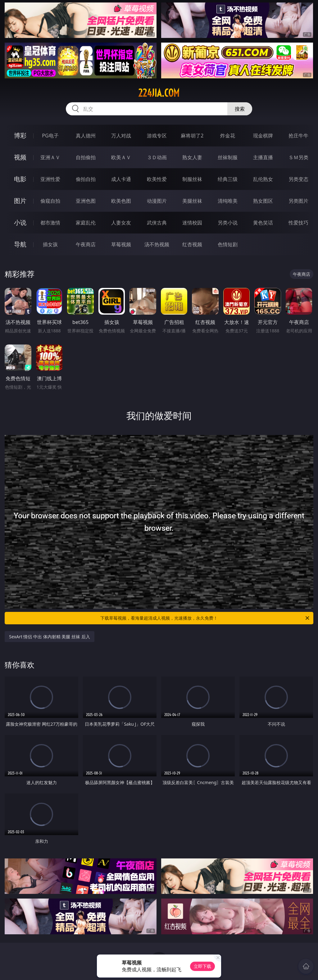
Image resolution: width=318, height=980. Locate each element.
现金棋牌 (263, 136)
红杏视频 (192, 244)
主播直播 (263, 157)
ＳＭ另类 (298, 157)
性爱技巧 (298, 223)
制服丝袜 (192, 179)
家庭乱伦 (86, 223)
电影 (20, 179)
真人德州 (86, 136)
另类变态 (298, 179)
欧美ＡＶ (121, 157)
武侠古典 (157, 223)
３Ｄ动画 (157, 157)
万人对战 (121, 136)
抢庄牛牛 (298, 136)
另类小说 (228, 223)
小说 (20, 222)
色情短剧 (228, 244)
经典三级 (228, 179)
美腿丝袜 (192, 201)
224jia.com (159, 93)
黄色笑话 (263, 223)
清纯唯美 (228, 201)
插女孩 (50, 244)
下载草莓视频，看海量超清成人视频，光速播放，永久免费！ (205, 618)
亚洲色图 (86, 201)
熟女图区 (263, 201)
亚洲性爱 (50, 179)
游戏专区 (157, 136)
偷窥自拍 (50, 201)
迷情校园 (192, 223)
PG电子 (50, 136)
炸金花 (228, 136)
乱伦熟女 (263, 179)
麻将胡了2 (192, 136)
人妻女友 (121, 223)
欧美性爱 (157, 179)
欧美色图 (121, 201)
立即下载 (202, 966)
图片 (20, 201)
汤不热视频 (157, 244)
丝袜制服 (228, 157)
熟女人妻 (192, 157)
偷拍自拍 (86, 179)
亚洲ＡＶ (50, 157)
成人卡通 (121, 179)
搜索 (240, 109)
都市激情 (50, 223)
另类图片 (298, 201)
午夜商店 (86, 244)
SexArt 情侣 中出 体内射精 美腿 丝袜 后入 (49, 637)
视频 (20, 157)
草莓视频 (121, 244)
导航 (20, 244)
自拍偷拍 (86, 157)
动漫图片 (157, 201)
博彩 (20, 135)
